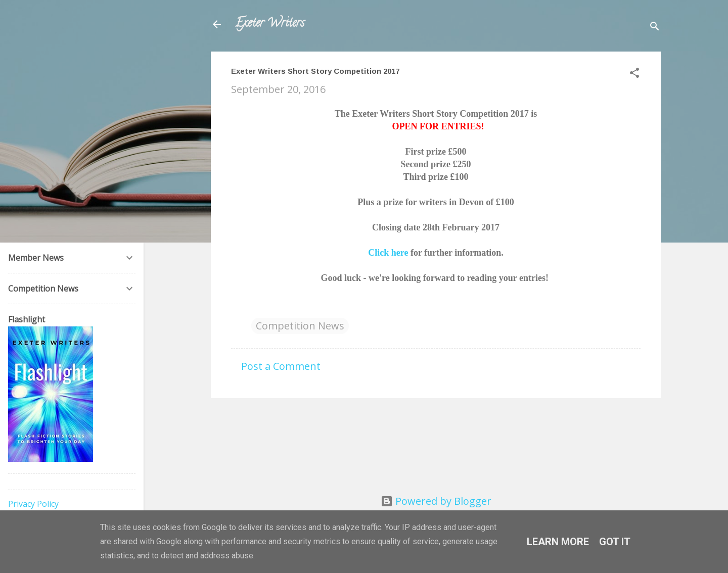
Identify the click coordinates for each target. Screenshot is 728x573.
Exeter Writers (270, 24)
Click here (388, 253)
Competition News (300, 326)
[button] (634, 74)
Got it (615, 542)
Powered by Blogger (436, 501)
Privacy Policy (33, 504)
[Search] (655, 28)
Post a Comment (281, 366)
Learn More (558, 542)
